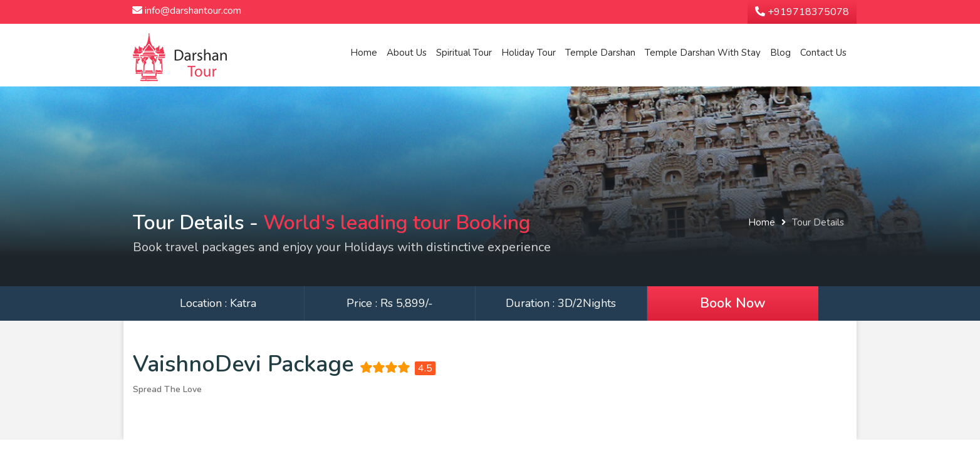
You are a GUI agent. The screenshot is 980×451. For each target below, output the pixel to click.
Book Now (733, 303)
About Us (407, 53)
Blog (780, 53)
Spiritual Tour (464, 53)
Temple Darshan (600, 53)
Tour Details (818, 222)
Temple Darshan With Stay (703, 53)
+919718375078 (802, 12)
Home (364, 53)
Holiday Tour (529, 53)
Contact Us (823, 53)
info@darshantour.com (187, 11)
